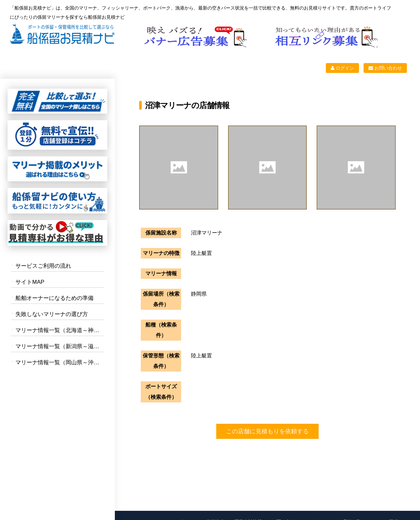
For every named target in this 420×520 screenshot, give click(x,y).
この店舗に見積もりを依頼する (267, 431)
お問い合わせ (385, 68)
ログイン (342, 68)
